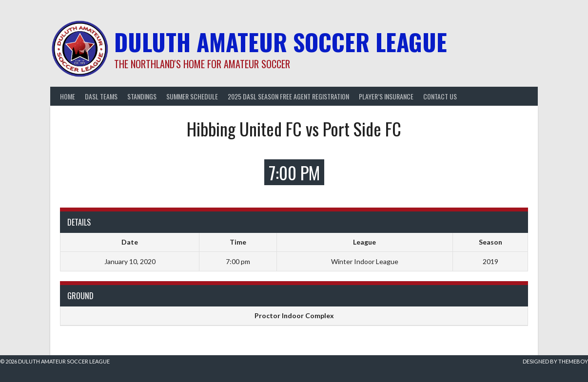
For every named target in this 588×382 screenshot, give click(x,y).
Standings (142, 96)
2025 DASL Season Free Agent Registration (288, 96)
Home (68, 96)
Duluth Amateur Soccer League (281, 42)
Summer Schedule (192, 96)
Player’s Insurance (386, 96)
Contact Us (440, 96)
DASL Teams (101, 96)
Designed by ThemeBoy (555, 361)
